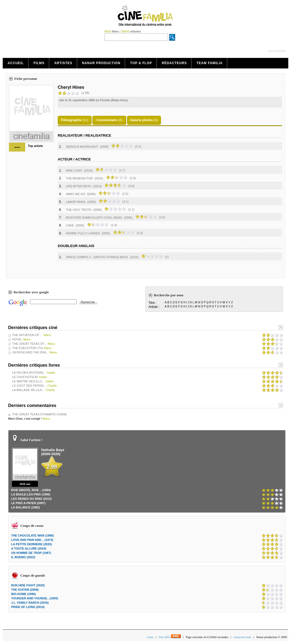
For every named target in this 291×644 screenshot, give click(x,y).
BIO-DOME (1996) (23, 594)
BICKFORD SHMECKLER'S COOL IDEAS (94, 218)
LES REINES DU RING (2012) (31, 499)
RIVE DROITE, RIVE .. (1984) (31, 490)
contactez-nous (242, 637)
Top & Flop (141, 63)
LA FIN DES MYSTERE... (29, 373)
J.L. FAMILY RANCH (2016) (30, 603)
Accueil (16, 63)
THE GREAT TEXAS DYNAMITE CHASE (40, 414)
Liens (150, 637)
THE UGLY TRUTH (79, 210)
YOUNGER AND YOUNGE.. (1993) (35, 598)
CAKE (70, 225)
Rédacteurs (174, 63)
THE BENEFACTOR (79, 178)
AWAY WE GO (76, 194)
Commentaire (107, 120)
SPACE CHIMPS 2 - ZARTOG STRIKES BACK (97, 257)
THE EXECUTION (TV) (28, 348)
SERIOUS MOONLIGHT (82, 147)
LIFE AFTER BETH (79, 186)
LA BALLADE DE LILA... (28, 390)
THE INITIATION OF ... (27, 335)
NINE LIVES (74, 170)
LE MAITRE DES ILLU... (28, 381)
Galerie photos (141, 120)
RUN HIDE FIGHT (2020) (28, 585)
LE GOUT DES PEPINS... (29, 386)
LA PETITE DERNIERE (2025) (32, 544)
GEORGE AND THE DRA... (30, 352)
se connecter (277, 51)
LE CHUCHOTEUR (25, 377)
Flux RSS (170, 637)
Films (39, 63)
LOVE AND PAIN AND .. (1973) (32, 540)
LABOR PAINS (76, 202)
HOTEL (17, 339)
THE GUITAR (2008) (25, 590)
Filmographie (71, 120)
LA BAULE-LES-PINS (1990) (31, 494)
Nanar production (101, 63)
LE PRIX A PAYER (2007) (28, 503)
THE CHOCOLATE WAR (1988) (32, 535)
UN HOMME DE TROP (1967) (31, 553)
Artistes (63, 63)
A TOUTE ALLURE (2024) (29, 548)
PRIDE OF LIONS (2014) (28, 607)
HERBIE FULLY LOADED (83, 233)
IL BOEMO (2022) (23, 557)
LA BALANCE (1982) (25, 507)
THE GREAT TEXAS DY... (29, 344)
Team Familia (209, 63)
